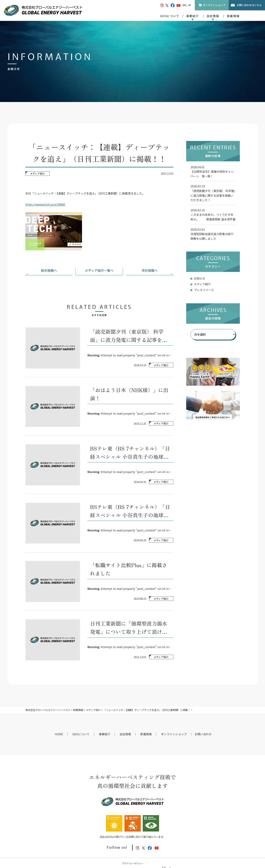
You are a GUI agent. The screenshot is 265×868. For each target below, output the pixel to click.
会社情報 (125, 734)
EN (184, 5)
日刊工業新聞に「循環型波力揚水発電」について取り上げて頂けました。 (129, 632)
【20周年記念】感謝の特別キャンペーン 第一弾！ (212, 174)
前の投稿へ (49, 270)
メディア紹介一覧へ (99, 270)
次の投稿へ (150, 270)
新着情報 (233, 16)
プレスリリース (204, 290)
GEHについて (170, 16)
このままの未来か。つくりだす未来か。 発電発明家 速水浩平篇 (213, 217)
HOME (59, 734)
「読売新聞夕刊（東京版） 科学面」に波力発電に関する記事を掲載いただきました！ (129, 340)
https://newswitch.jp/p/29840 (45, 204)
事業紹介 (105, 734)
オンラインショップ (214, 5)
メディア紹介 (37, 173)
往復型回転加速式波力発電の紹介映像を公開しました (212, 236)
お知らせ (200, 278)
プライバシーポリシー (133, 863)
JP (190, 5)
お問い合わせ (203, 734)
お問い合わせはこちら (249, 5)
